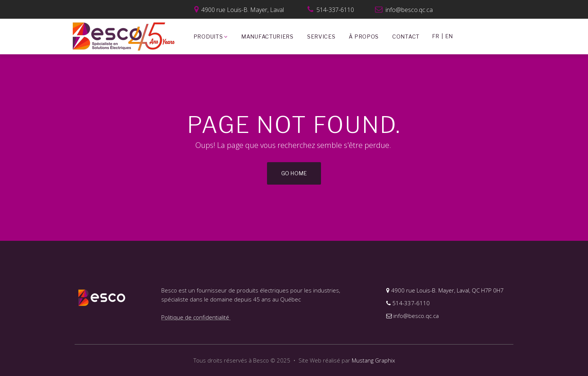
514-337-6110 (408, 303)
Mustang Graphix (373, 360)
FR (436, 36)
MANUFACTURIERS (267, 37)
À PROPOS (364, 37)
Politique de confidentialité (196, 317)
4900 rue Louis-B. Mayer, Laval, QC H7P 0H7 (445, 290)
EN (449, 36)
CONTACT (406, 37)
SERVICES (321, 37)
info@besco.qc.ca (404, 10)
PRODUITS (211, 37)
